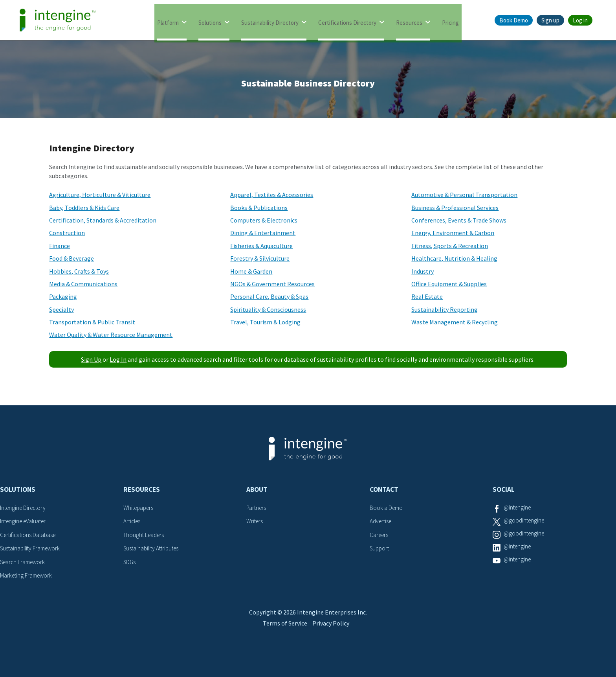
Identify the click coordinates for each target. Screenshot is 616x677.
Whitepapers (140, 508)
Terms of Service (283, 641)
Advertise (382, 521)
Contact (384, 489)
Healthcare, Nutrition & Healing (454, 258)
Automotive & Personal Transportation (464, 195)
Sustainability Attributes (153, 548)
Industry (423, 271)
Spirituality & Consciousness (268, 309)
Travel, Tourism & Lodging (265, 322)
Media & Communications (83, 284)
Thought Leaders (145, 535)
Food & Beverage (71, 258)
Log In (118, 359)
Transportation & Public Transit (92, 322)
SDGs (130, 562)
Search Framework (24, 562)
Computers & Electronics (264, 220)
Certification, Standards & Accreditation (103, 220)
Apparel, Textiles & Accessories (272, 195)
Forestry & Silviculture (260, 258)
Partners (257, 508)
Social (504, 489)
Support (380, 548)
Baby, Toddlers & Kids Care (84, 208)
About (257, 489)
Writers (255, 521)
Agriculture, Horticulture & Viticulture (100, 195)
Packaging (63, 296)
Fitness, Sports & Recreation (450, 246)
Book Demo (514, 20)
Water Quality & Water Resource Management (111, 335)
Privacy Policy (333, 641)
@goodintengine (525, 521)
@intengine (518, 508)
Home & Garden (251, 271)
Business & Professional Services (455, 208)
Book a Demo (387, 508)
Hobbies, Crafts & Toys (79, 271)
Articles (133, 521)
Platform (168, 21)
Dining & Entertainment (263, 233)
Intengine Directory (25, 508)
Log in (580, 20)
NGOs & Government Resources (272, 284)
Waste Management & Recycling (455, 322)
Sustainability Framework (32, 548)
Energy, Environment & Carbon (453, 233)
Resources (409, 21)
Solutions (210, 21)
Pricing (450, 21)
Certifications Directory (347, 21)
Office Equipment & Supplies (449, 284)
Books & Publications (259, 208)
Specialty (61, 309)
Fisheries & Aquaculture (261, 246)
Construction (67, 233)
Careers (380, 535)
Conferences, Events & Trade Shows (459, 220)
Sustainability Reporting (445, 309)
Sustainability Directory (270, 21)
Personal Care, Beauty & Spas (269, 296)
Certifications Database (29, 535)
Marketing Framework (27, 575)
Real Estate (427, 296)
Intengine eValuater (25, 521)
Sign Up (91, 359)
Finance (60, 246)
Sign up (550, 20)
